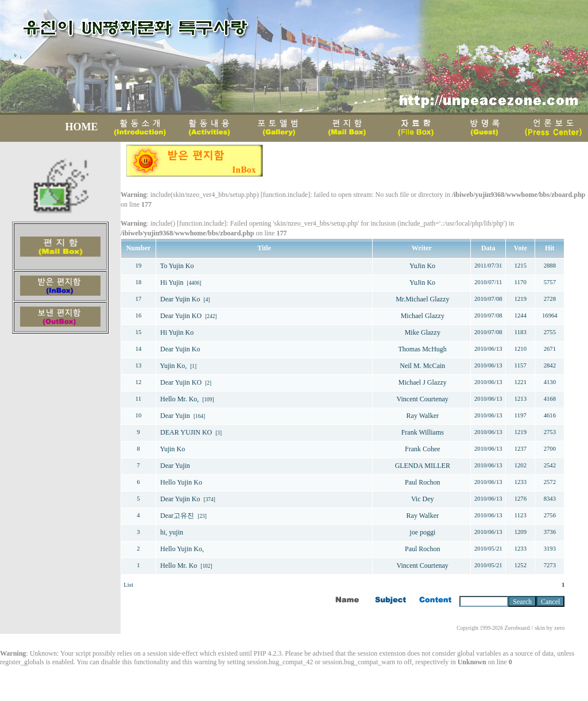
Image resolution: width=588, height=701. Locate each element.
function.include (285, 195)
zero (559, 628)
